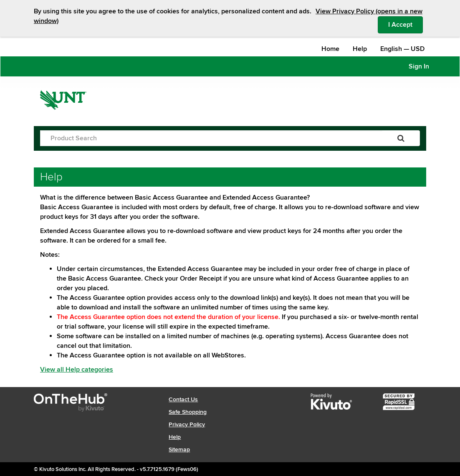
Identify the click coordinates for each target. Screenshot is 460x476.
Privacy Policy (187, 424)
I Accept (406, 24)
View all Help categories (77, 370)
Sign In (419, 66)
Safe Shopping (188, 412)
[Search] (401, 138)
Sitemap (179, 449)
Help (360, 49)
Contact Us (183, 399)
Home (330, 49)
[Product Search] (211, 138)
